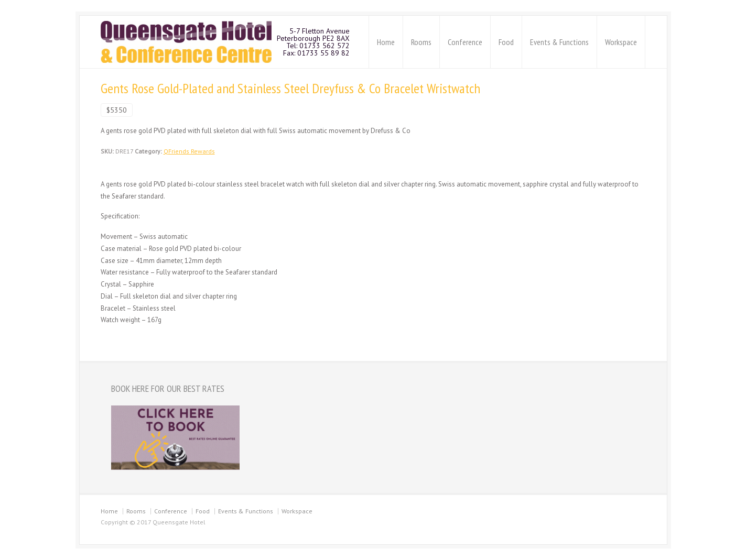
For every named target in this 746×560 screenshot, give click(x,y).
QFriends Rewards (189, 151)
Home (386, 42)
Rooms (421, 42)
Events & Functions (559, 42)
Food (506, 42)
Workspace (621, 42)
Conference (465, 42)
